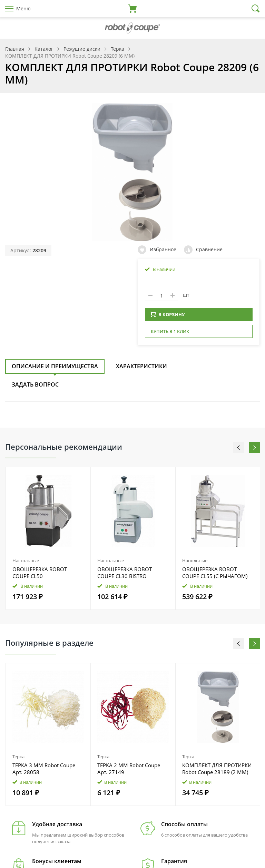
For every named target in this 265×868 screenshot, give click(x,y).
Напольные (195, 563)
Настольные (26, 563)
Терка (18, 759)
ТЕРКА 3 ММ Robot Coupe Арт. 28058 (44, 771)
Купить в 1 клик (170, 333)
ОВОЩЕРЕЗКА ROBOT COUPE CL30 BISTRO (125, 575)
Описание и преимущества (55, 368)
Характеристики (141, 368)
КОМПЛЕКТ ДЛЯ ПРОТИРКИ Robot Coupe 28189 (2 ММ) (217, 771)
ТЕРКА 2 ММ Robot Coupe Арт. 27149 (129, 771)
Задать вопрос (35, 387)
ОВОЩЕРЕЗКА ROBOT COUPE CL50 (40, 575)
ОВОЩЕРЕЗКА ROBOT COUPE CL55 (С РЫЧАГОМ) (215, 575)
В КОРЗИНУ (168, 316)
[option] (48, 541)
